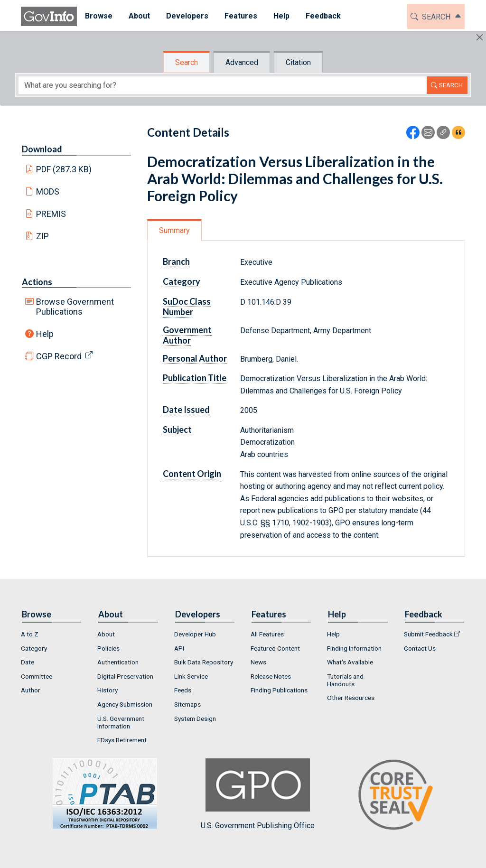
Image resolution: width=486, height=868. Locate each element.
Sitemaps (187, 704)
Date (28, 662)
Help (45, 334)
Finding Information (354, 648)
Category (182, 281)
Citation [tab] (298, 62)
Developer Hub (195, 634)
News (258, 662)
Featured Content (275, 648)
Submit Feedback (428, 634)
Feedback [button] (323, 16)
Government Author (187, 335)
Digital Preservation (125, 676)
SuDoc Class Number (187, 307)
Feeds (183, 690)
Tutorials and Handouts (345, 680)
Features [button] (241, 16)
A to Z (30, 634)
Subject (177, 429)
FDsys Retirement (122, 740)
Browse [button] (99, 16)
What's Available (350, 662)
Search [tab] (187, 62)
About (106, 634)
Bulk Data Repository (204, 662)
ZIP (42, 236)
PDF (64, 169)
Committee (37, 676)
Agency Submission (125, 704)
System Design (195, 719)
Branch (176, 261)
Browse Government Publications (75, 307)
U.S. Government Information (121, 722)
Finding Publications (279, 690)
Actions (37, 282)
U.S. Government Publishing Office (258, 794)
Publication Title (195, 378)
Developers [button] (187, 16)
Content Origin (192, 474)
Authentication (118, 662)
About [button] (139, 16)
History (107, 690)
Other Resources (351, 698)
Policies (108, 648)
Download (42, 149)
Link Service (191, 676)
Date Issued (186, 410)
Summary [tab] (174, 230)
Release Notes (271, 676)
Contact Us (420, 648)
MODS (48, 191)
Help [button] (281, 16)
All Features (267, 634)
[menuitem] (99, 16)
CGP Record (59, 356)
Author (31, 690)
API (179, 648)
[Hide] (480, 37)
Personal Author (195, 358)
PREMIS (51, 214)
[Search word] (223, 85)
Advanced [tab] (242, 62)
